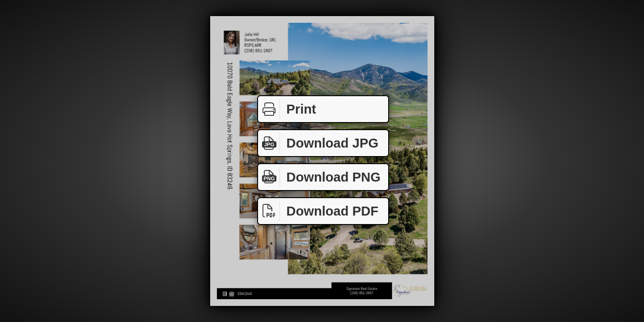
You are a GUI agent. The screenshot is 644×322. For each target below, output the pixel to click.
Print (287, 109)
